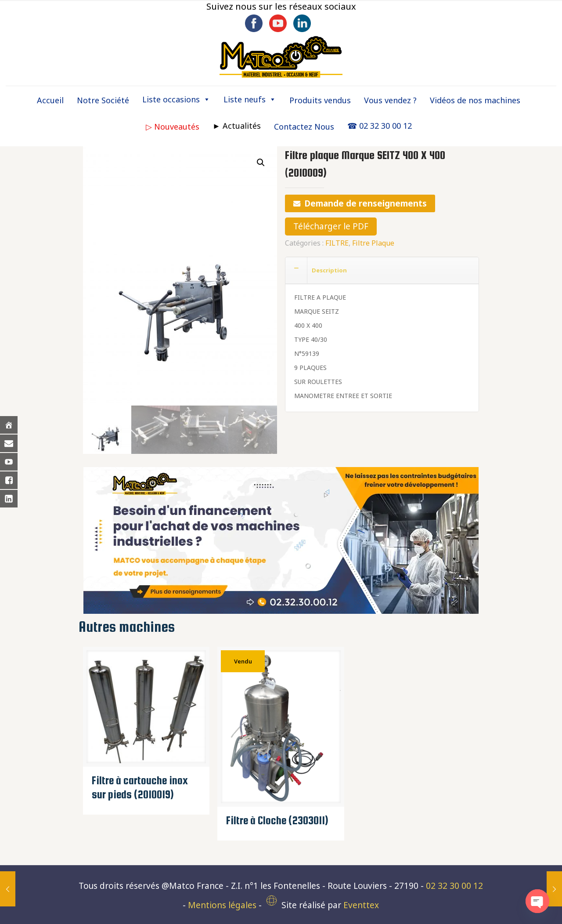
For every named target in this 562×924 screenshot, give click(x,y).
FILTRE (337, 243)
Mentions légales (222, 905)
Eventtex (361, 905)
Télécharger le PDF (331, 226)
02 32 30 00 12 (454, 886)
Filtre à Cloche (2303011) (277, 820)
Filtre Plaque (373, 243)
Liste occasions (176, 99)
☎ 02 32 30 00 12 (380, 126)
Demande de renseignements (366, 203)
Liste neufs (250, 99)
